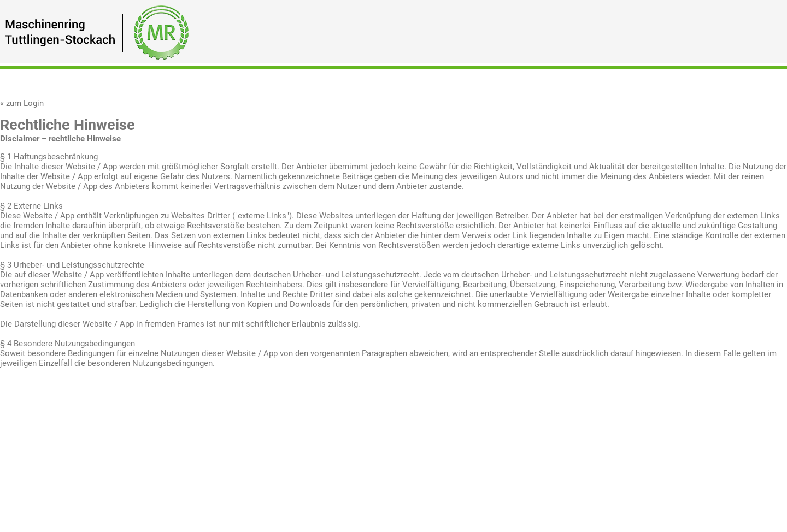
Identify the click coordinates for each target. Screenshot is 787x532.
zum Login (25, 103)
